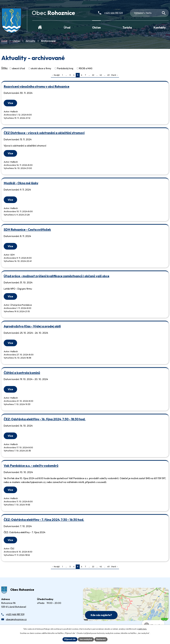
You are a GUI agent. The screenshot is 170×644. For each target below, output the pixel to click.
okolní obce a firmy (41, 68)
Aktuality (30, 41)
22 (93, 75)
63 (108, 75)
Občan (16, 41)
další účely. (143, 629)
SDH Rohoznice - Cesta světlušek (27, 230)
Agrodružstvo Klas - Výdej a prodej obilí (32, 326)
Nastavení (101, 639)
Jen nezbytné (86, 639)
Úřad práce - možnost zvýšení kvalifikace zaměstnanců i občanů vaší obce (57, 276)
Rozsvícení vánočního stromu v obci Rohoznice (37, 86)
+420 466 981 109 (15, 614)
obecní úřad (18, 68)
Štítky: (5, 68)
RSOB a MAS (86, 68)
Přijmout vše (70, 639)
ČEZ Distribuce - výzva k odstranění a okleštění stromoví (44, 133)
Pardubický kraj (65, 68)
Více (10, 103)
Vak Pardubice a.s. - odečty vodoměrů (31, 466)
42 (101, 75)
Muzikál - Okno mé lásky (21, 183)
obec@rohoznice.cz (16, 619)
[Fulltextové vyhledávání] (149, 13)
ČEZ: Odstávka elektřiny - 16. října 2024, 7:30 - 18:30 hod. (45, 419)
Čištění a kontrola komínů (22, 373)
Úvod (4, 41)
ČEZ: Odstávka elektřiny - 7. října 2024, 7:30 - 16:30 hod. (44, 520)
